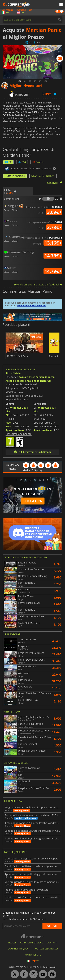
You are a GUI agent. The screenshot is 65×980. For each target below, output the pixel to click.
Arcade (10, 381)
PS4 (22, 162)
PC (8, 162)
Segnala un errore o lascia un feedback (38, 284)
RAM (8, 423)
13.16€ (53, 243)
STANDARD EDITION (43, 176)
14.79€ (53, 256)
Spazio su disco (15, 430)
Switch (38, 162)
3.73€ (54, 227)
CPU (8, 415)
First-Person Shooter (42, 377)
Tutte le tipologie (15, 176)
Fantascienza (23, 381)
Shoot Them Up (41, 381)
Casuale (23, 377)
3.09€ (54, 212)
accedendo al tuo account (31, 305)
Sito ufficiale (13, 373)
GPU (8, 426)
